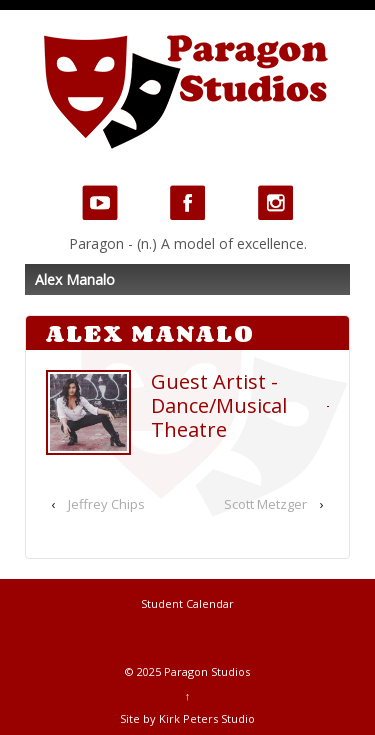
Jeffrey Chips (106, 504)
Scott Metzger (265, 504)
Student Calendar (187, 603)
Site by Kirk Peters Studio (187, 718)
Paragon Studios (205, 671)
